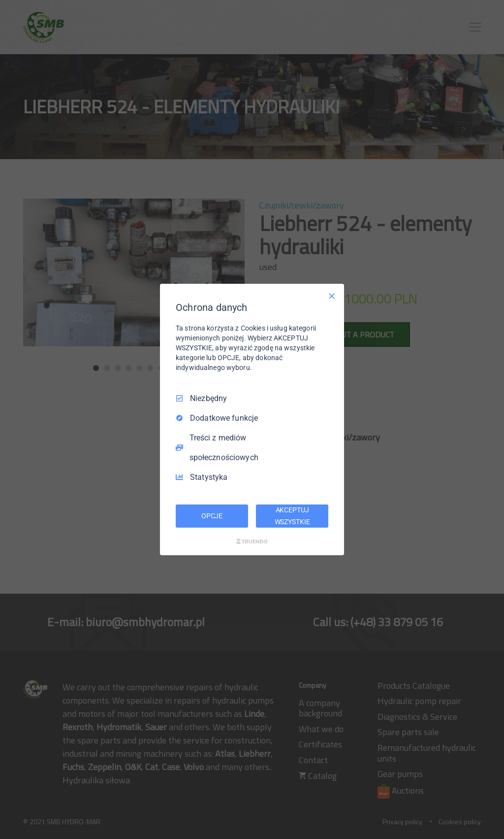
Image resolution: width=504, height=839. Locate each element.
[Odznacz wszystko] (332, 296)
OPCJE (212, 516)
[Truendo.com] (252, 541)
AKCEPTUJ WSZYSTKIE (292, 516)
